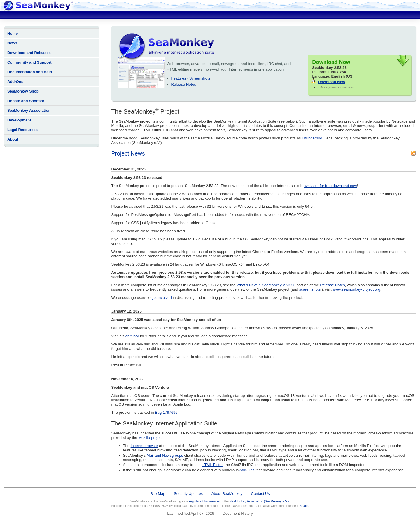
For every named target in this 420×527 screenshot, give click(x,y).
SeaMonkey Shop (23, 91)
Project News (128, 153)
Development (19, 120)
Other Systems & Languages (336, 87)
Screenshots (200, 78)
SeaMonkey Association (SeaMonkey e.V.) (259, 501)
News (12, 43)
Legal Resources (22, 130)
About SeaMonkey (227, 494)
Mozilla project (150, 438)
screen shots (310, 289)
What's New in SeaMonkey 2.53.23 (266, 285)
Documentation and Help (30, 72)
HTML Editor (212, 465)
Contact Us (260, 494)
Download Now (331, 82)
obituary (132, 336)
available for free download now (330, 186)
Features (179, 78)
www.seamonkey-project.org (356, 289)
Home (13, 33)
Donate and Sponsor (26, 101)
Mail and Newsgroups (165, 455)
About (13, 139)
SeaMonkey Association (29, 110)
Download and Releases (29, 53)
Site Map (158, 494)
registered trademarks (204, 501)
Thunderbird (312, 138)
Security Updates (188, 494)
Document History (238, 513)
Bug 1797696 (166, 412)
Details (303, 506)
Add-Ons (15, 82)
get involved (161, 297)
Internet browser (144, 446)
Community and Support (29, 62)
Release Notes (184, 84)
